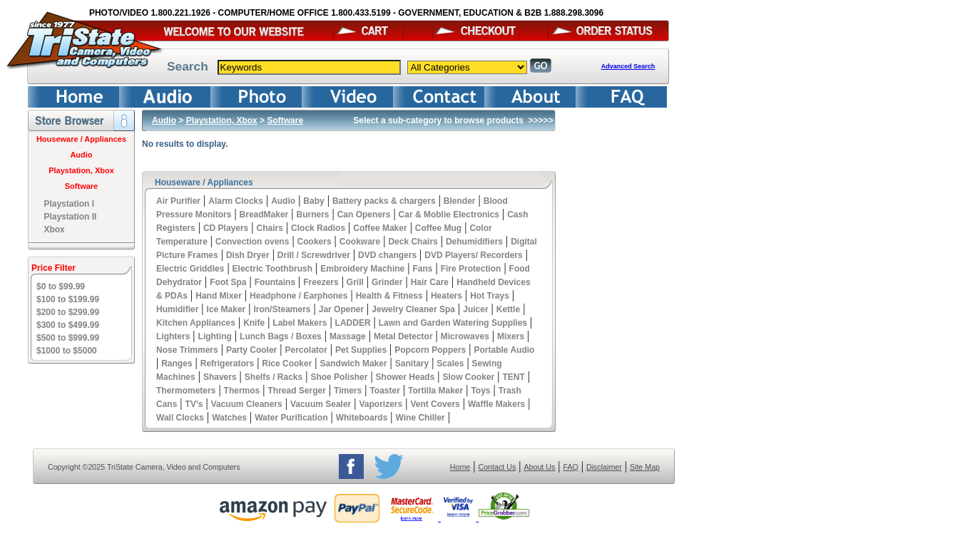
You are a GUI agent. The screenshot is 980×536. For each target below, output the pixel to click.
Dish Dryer (248, 255)
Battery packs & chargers (384, 201)
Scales (450, 364)
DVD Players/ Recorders (473, 255)
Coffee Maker (380, 228)
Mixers (511, 336)
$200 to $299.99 (68, 312)
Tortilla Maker (435, 391)
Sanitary (412, 364)
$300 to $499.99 (68, 325)
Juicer (475, 309)
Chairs (269, 228)
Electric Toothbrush (272, 269)
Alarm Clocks (236, 201)
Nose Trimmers (187, 350)
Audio (81, 155)
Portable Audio (505, 350)
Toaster (384, 391)
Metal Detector (403, 336)
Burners (312, 215)
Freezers (321, 282)
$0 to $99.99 (61, 287)
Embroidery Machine (362, 269)
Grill (355, 282)
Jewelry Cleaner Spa (413, 309)
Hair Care (430, 282)
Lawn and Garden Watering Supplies (453, 323)
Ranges (177, 364)
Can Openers (364, 215)
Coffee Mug (438, 228)
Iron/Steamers (282, 309)
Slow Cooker (469, 377)
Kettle (508, 309)
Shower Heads (405, 377)
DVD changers (387, 255)
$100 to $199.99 (68, 299)
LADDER (353, 323)
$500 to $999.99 (68, 338)
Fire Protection (471, 269)
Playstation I (69, 204)
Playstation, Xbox (81, 170)
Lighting (215, 336)
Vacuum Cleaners (247, 404)
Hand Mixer (219, 296)
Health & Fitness (389, 296)
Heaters (446, 296)
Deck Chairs (413, 242)
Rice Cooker (287, 364)
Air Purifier (178, 201)
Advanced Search (628, 66)
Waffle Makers (496, 404)
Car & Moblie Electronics (449, 215)
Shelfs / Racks (274, 377)
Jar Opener (341, 309)
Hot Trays (490, 296)
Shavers (220, 377)
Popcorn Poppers (430, 350)
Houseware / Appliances (81, 139)
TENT (513, 377)
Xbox (54, 230)
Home (460, 467)
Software (81, 186)
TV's (194, 404)
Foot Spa (228, 282)
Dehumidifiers (474, 242)
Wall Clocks (180, 418)
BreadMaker (264, 215)
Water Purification (291, 418)
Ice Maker (226, 309)
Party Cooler (251, 350)
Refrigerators (227, 364)
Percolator (306, 350)
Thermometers (186, 391)
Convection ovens (252, 242)
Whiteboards (362, 418)
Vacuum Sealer (321, 404)
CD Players (226, 228)
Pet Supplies (361, 350)
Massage (348, 336)
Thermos (242, 391)
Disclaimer (604, 467)
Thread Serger (296, 391)
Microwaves (465, 336)
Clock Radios (318, 228)
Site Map (645, 467)
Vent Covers (435, 404)
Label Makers (300, 323)
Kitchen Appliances (196, 323)
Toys (480, 391)
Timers (348, 391)
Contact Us (497, 467)
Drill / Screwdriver (314, 255)
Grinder (387, 282)
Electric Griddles (190, 269)
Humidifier (177, 309)
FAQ (570, 467)
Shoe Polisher (339, 377)
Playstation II (70, 217)
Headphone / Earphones (298, 296)
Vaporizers (381, 404)
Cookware (360, 242)
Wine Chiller (420, 418)
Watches (229, 418)
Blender (460, 201)
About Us (539, 467)
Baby (313, 201)
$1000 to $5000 (67, 351)
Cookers (315, 242)
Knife (254, 323)
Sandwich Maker (354, 364)
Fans (422, 269)
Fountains (275, 282)
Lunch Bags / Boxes (281, 336)
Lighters (173, 336)
